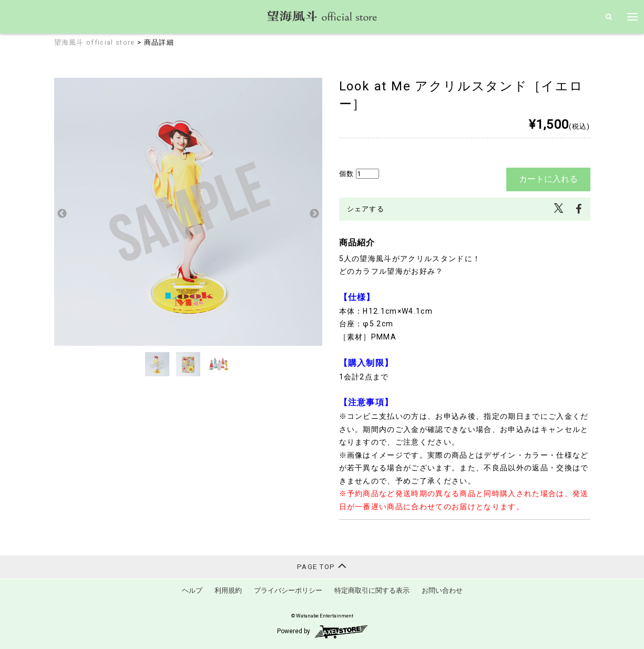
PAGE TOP (322, 566)
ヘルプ (192, 590)
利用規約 (228, 590)
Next (314, 214)
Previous (62, 214)
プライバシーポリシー (288, 590)
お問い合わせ (442, 590)
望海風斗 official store (95, 42)
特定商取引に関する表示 (372, 590)
